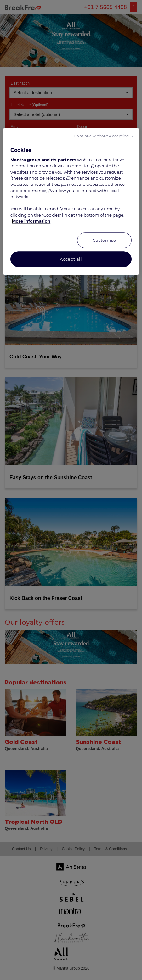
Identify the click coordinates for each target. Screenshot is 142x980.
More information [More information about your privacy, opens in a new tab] (31, 221)
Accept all (71, 259)
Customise (104, 240)
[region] (71, 201)
